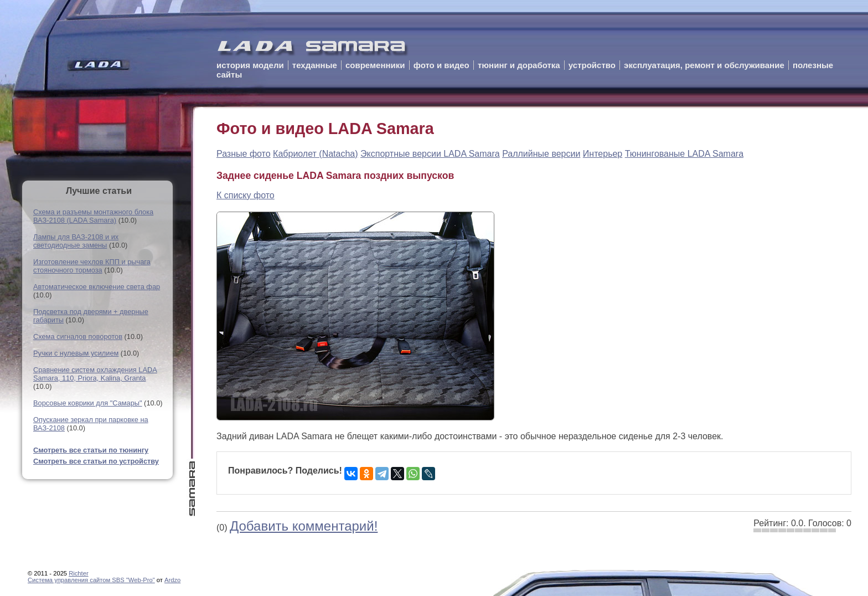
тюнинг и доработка (519, 65)
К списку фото (246, 195)
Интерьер (603, 154)
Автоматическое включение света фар (97, 287)
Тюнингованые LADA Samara (684, 154)
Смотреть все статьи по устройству (96, 461)
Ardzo (172, 580)
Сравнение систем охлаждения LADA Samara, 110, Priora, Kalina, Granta (95, 374)
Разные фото (244, 154)
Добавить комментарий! (304, 526)
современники (375, 65)
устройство (592, 65)
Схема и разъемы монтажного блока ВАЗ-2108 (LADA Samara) (93, 216)
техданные (315, 65)
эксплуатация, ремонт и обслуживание (704, 65)
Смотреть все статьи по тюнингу (91, 450)
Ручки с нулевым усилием (76, 353)
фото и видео (441, 65)
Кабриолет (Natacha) (316, 154)
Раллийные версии (541, 154)
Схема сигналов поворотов (78, 336)
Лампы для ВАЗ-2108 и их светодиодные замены (76, 241)
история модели (250, 65)
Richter (78, 573)
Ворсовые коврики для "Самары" (88, 403)
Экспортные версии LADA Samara (430, 154)
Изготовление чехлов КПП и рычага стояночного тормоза (92, 266)
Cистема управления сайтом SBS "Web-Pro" (91, 580)
